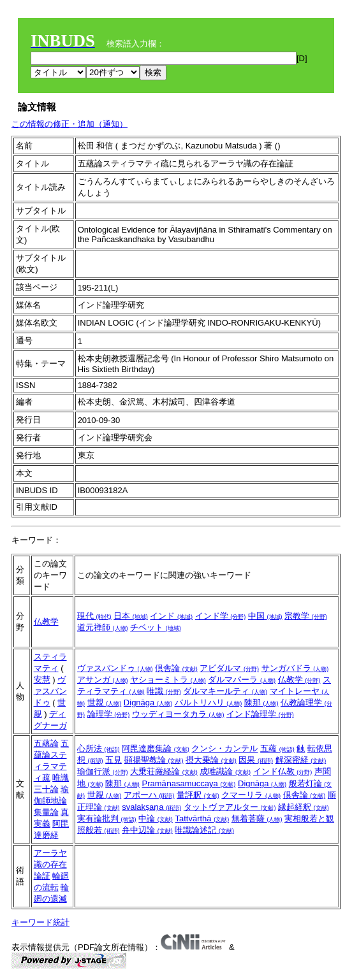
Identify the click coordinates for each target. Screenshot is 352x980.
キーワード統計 (40, 922)
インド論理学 (260, 714)
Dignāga (148, 703)
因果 (256, 760)
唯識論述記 (204, 830)
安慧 (42, 680)
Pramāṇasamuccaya (188, 783)
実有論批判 (107, 818)
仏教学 (46, 622)
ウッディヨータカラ (178, 714)
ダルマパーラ (242, 680)
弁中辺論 (147, 830)
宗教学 (306, 616)
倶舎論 (176, 668)
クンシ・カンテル (224, 748)
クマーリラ (251, 795)
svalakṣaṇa (151, 807)
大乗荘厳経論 (164, 771)
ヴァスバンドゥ (50, 691)
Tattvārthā (202, 818)
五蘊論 (46, 743)
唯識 (164, 691)
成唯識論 (225, 771)
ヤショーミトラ (168, 680)
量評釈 (198, 795)
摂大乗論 (211, 760)
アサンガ (103, 680)
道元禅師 (103, 627)
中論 (156, 818)
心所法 (99, 748)
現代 (94, 616)
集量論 (46, 812)
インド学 (221, 616)
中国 (265, 616)
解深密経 (301, 760)
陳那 (261, 703)
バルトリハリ (209, 703)
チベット (156, 627)
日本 (131, 616)
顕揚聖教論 (154, 760)
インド (171, 616)
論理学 (109, 714)
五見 (114, 760)
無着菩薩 (257, 818)
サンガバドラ (295, 668)
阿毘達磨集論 (156, 748)
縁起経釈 (304, 807)
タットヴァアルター (230, 807)
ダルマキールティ (225, 691)
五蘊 (277, 748)
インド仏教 (283, 771)
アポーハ (149, 795)
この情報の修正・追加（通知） (70, 124)
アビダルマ (229, 668)
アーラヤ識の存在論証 (50, 864)
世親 (105, 703)
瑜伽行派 (103, 771)
